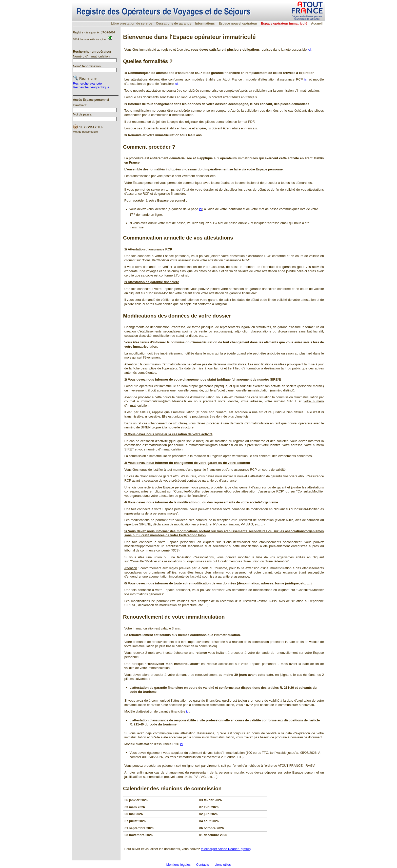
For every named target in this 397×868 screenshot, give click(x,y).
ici (309, 50)
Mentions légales (178, 865)
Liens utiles (223, 865)
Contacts (203, 865)
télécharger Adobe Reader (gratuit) (226, 849)
